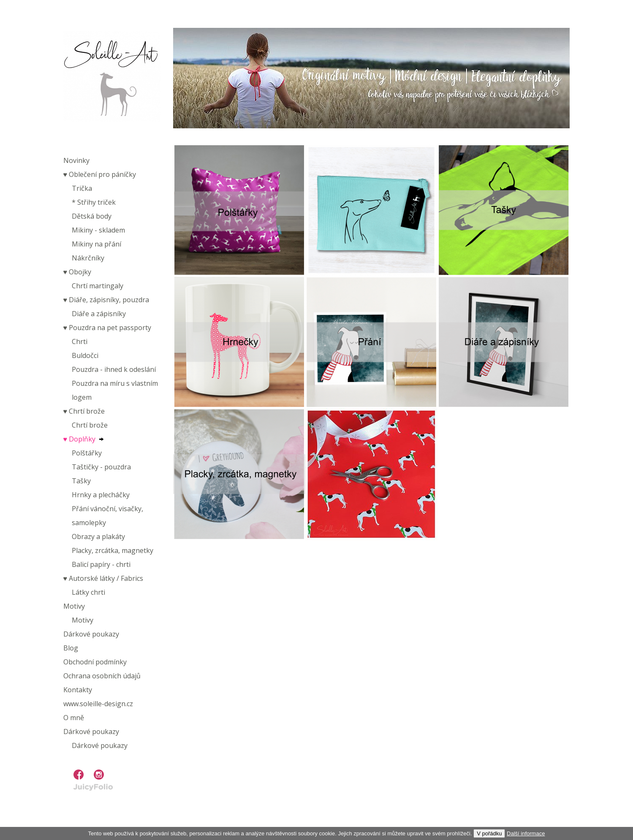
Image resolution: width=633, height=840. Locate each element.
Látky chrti (88, 592)
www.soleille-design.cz (98, 704)
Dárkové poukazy (91, 634)
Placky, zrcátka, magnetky (113, 550)
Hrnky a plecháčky (101, 495)
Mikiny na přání (96, 244)
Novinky (76, 160)
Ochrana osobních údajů (102, 676)
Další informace (526, 833)
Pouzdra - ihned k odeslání (114, 369)
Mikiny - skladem (98, 230)
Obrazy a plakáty (98, 537)
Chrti (80, 341)
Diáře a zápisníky (99, 314)
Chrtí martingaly (98, 286)
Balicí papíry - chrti (101, 564)
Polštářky (87, 453)
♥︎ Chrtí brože (84, 411)
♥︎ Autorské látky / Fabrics (103, 578)
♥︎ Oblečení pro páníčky (100, 174)
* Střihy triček (94, 202)
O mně (74, 718)
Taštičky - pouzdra (101, 467)
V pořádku (489, 833)
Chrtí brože (90, 425)
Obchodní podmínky (95, 662)
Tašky (81, 481)
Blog (71, 648)
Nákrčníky (88, 258)
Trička (82, 188)
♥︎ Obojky (77, 272)
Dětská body (92, 216)
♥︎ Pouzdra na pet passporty (107, 328)
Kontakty (78, 690)
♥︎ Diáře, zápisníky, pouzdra (106, 300)
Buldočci (85, 355)
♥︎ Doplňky (80, 439)
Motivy (74, 606)
